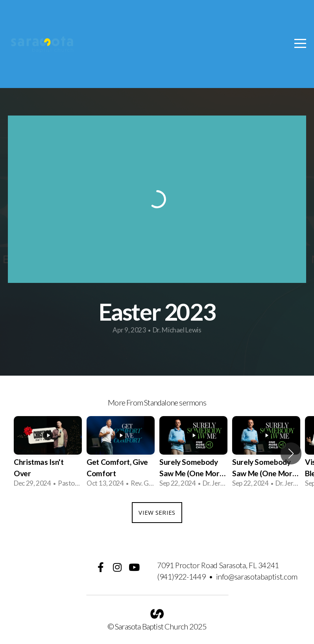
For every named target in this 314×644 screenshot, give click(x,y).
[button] (291, 453)
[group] (48, 453)
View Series (157, 512)
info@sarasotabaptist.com (257, 577)
